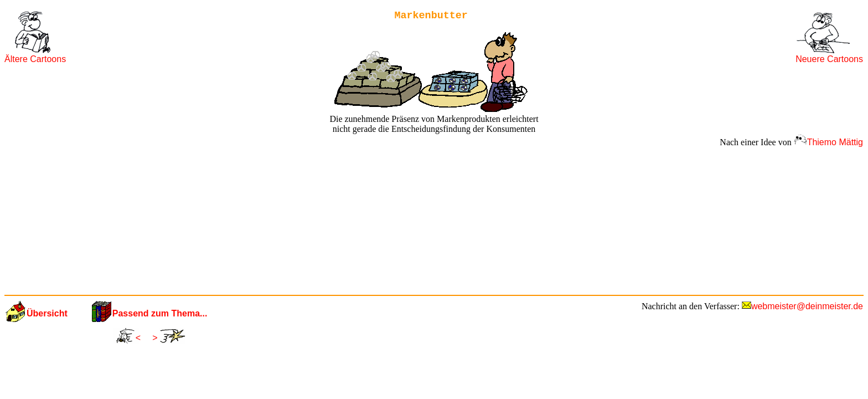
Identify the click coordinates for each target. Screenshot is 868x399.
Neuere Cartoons (829, 59)
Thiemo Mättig (835, 142)
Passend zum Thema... (160, 313)
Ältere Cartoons (35, 59)
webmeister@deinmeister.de (807, 306)
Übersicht (47, 313)
